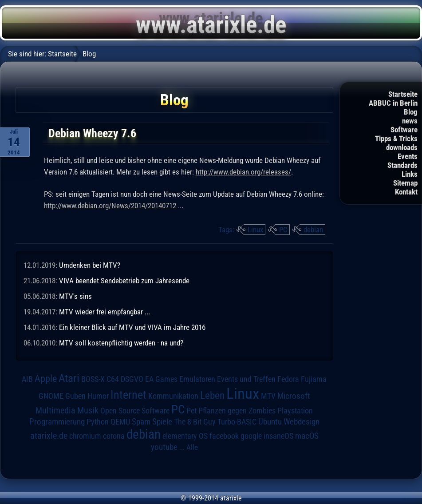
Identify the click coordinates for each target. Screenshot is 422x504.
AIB (27, 379)
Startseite (403, 94)
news (410, 121)
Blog (411, 112)
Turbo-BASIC (237, 422)
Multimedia (55, 410)
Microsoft (294, 396)
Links (410, 174)
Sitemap (405, 183)
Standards (402, 165)
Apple (46, 378)
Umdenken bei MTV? (90, 265)
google (251, 436)
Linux (255, 230)
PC (283, 230)
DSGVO (132, 379)
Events (408, 156)
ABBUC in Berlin (393, 103)
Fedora (288, 379)
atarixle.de (49, 436)
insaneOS (278, 436)
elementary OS (185, 436)
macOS (307, 436)
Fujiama (314, 379)
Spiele (162, 422)
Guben (75, 396)
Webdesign (302, 422)
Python (98, 422)
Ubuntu (270, 422)
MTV (268, 396)
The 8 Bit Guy (195, 422)
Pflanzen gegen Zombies (237, 411)
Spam (141, 422)
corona (114, 436)
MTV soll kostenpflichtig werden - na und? (121, 343)
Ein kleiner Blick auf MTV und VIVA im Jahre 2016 (132, 327)
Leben (212, 395)
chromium (85, 436)
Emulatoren (197, 379)
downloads (402, 147)
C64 (113, 379)
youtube (164, 447)
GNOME (51, 396)
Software (404, 130)
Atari (69, 378)
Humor (98, 396)
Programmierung (57, 422)
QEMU (120, 422)
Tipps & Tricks (396, 139)
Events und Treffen (246, 379)
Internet (128, 395)
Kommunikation (173, 396)
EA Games (161, 379)
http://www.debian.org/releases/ (243, 172)
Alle (192, 447)
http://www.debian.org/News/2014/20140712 (110, 206)
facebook (224, 436)
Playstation (295, 411)
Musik (88, 411)
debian (313, 230)
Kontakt (406, 192)
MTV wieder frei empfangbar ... (105, 312)
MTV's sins (75, 296)
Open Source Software (135, 411)
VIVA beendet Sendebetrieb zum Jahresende (124, 281)
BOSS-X (93, 379)
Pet (191, 411)
